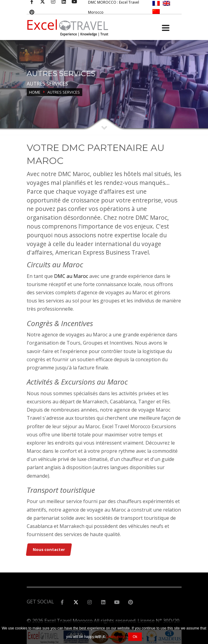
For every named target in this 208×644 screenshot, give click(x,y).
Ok (135, 637)
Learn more (116, 637)
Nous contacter (49, 549)
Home (35, 92)
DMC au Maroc (70, 276)
